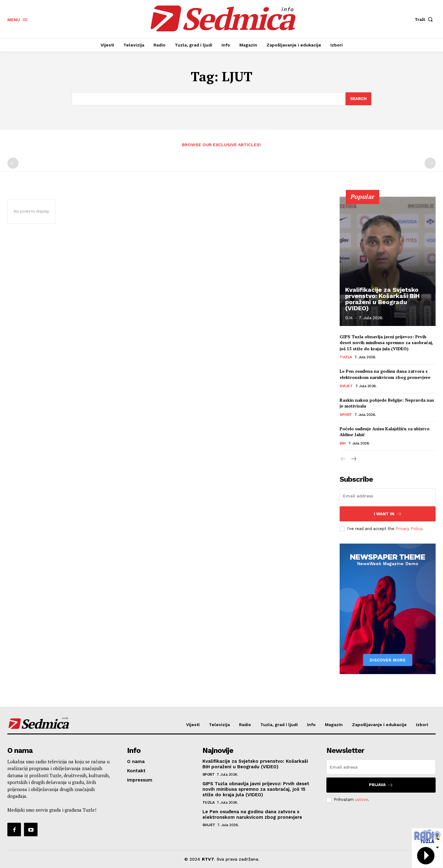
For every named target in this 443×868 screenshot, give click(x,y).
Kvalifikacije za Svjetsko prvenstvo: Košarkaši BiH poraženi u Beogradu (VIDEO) (382, 299)
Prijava (381, 785)
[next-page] (353, 459)
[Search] (358, 99)
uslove (361, 800)
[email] (388, 496)
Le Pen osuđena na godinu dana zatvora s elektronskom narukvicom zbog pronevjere (385, 374)
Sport (346, 415)
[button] (425, 19)
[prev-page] (13, 163)
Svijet (346, 386)
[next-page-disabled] (430, 163)
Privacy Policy (409, 529)
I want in (388, 514)
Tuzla (346, 357)
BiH (343, 443)
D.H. (349, 318)
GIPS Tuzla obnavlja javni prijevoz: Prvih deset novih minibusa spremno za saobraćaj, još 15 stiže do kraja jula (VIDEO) (386, 343)
